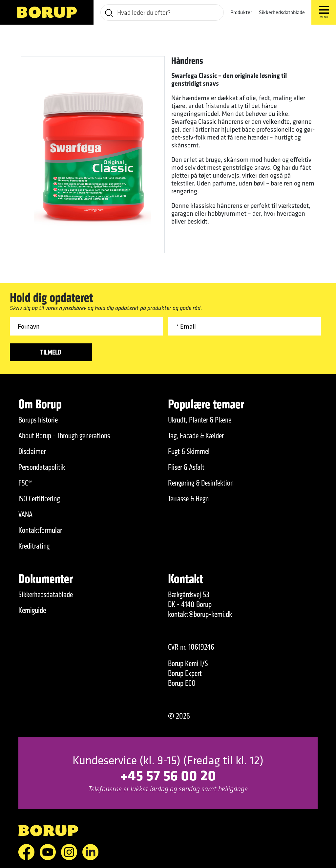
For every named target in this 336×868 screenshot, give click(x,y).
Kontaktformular (40, 530)
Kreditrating (34, 546)
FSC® (25, 483)
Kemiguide (32, 610)
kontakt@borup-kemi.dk (200, 614)
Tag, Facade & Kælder (196, 436)
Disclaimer (32, 451)
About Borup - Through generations (64, 436)
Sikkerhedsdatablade (282, 12)
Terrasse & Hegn (188, 499)
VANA (25, 514)
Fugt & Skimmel (189, 451)
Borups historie (38, 420)
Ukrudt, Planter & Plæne (200, 420)
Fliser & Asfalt (186, 467)
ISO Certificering (39, 499)
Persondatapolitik (42, 467)
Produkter (241, 12)
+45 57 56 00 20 (168, 775)
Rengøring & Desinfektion (201, 483)
